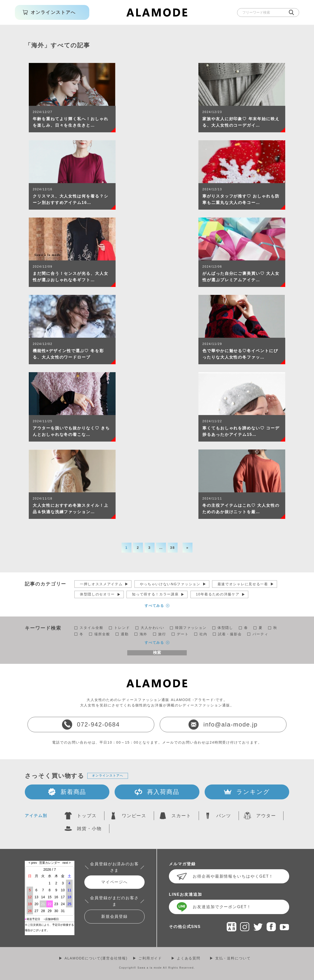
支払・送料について (233, 958)
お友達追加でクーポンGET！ (222, 907)
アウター (266, 816)
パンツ (224, 816)
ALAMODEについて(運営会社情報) (96, 958)
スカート (181, 816)
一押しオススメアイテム (101, 584)
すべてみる (155, 606)
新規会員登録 (115, 916)
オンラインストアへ (108, 776)
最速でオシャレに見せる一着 (243, 584)
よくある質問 (189, 958)
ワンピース (134, 816)
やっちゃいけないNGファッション (170, 584)
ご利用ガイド (150, 958)
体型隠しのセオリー (97, 594)
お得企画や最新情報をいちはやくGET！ (233, 876)
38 (173, 548)
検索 (157, 653)
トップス (87, 816)
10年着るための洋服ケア (218, 594)
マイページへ (115, 882)
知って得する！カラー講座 (155, 594)
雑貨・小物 (89, 829)
